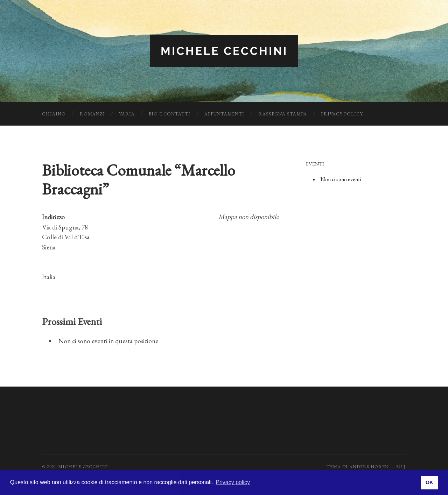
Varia (127, 114)
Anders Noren (369, 466)
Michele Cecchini (224, 51)
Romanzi (92, 114)
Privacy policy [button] (233, 482)
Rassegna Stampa (283, 114)
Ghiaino (54, 114)
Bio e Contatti (170, 114)
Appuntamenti (224, 114)
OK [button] (429, 482)
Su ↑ (401, 466)
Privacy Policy (342, 114)
